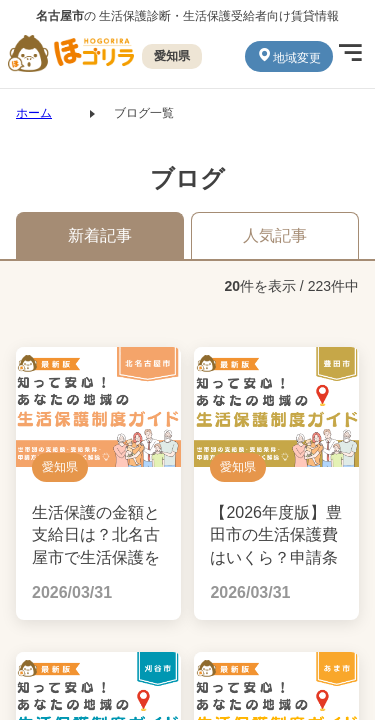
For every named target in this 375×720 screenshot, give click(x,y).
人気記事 (275, 235)
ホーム (34, 113)
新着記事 (100, 235)
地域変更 (289, 56)
